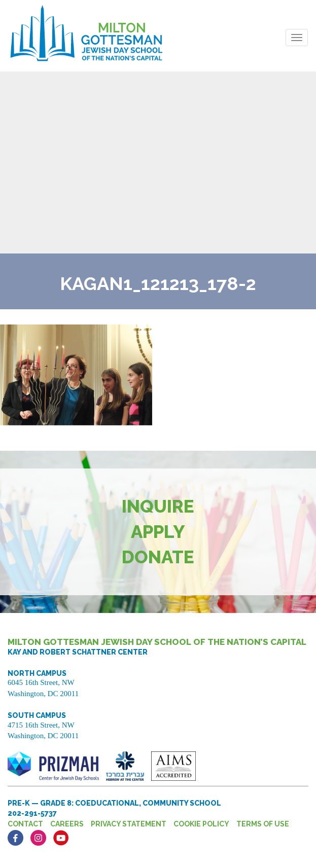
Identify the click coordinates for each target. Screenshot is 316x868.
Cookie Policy (201, 824)
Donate (158, 557)
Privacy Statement (129, 824)
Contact (25, 824)
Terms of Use (263, 824)
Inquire (158, 506)
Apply (158, 532)
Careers (67, 824)
